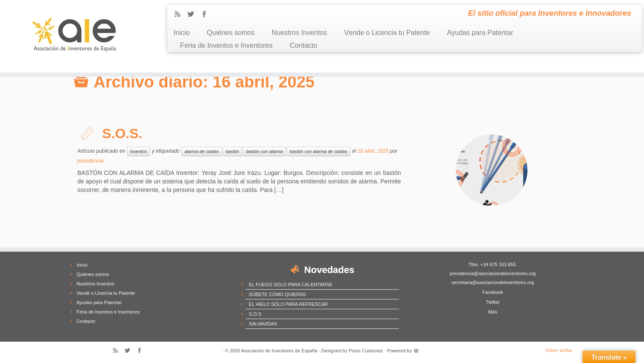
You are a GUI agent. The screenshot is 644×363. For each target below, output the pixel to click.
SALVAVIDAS (263, 324)
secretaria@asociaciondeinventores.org (493, 282)
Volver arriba (559, 350)
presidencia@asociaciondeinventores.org (493, 273)
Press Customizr (366, 351)
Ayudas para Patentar (480, 33)
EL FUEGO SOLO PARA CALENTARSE (291, 285)
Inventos (139, 151)
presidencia (90, 161)
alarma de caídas (202, 151)
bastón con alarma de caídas (319, 151)
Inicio (182, 33)
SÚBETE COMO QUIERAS (277, 294)
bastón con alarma (264, 151)
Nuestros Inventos (300, 33)
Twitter (492, 302)
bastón (233, 151)
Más (493, 312)
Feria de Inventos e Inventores (226, 45)
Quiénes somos (231, 33)
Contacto (304, 45)
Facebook (492, 292)
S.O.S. (122, 134)
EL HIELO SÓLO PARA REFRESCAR (288, 304)
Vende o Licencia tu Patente (387, 33)
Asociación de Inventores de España (279, 351)
